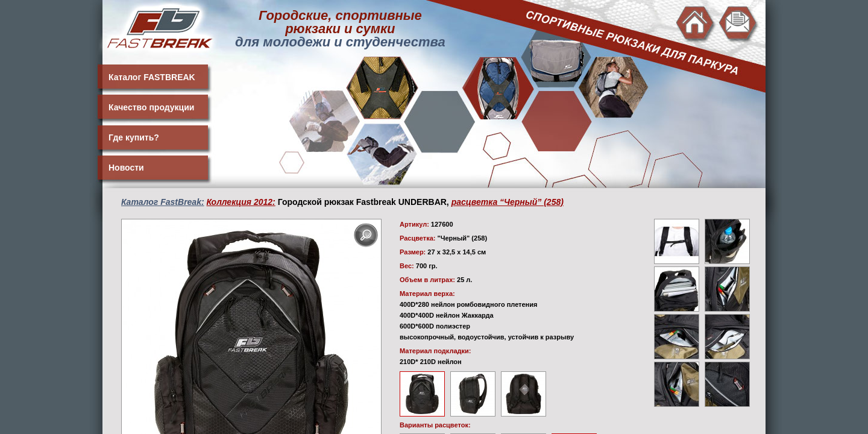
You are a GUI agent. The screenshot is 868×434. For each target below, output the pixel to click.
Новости (126, 168)
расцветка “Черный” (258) (508, 202)
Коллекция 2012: (241, 202)
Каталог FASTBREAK (152, 77)
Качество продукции (151, 107)
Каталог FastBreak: (163, 202)
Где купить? (134, 137)
